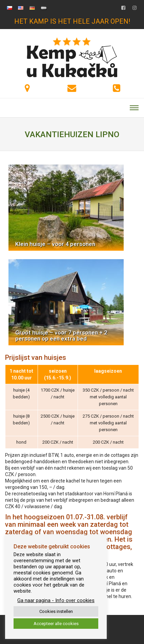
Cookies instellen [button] (56, 611)
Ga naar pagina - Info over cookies (56, 600)
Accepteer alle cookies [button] (56, 624)
